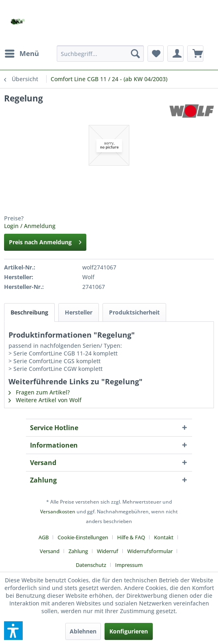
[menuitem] (21, 54)
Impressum (129, 565)
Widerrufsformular (150, 551)
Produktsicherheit (134, 312)
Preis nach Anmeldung (45, 241)
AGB (44, 537)
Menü (22, 53)
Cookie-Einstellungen (83, 537)
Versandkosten (58, 512)
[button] (13, 631)
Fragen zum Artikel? (39, 392)
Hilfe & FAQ (131, 537)
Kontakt (164, 537)
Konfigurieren (129, 631)
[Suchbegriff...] (100, 54)
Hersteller (79, 312)
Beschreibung (29, 312)
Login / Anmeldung (30, 226)
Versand (50, 551)
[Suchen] (135, 54)
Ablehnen (83, 631)
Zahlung (78, 551)
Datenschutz (91, 565)
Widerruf (108, 551)
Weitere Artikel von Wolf (45, 400)
